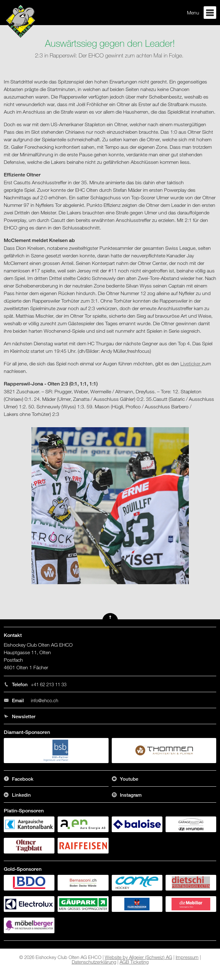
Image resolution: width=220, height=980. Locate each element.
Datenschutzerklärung (94, 962)
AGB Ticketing (134, 962)
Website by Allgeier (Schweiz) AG (138, 957)
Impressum (187, 957)
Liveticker (191, 363)
